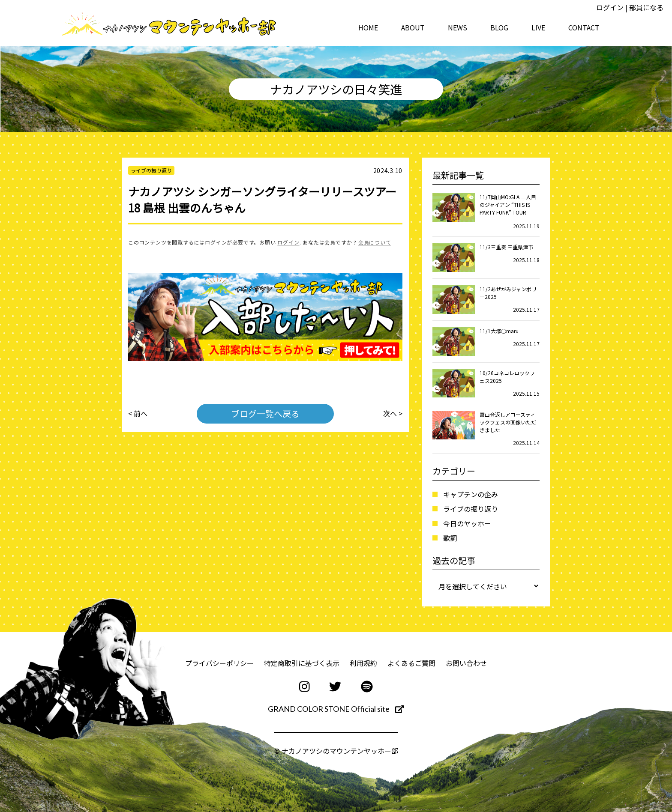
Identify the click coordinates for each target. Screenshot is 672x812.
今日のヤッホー (467, 523)
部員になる (646, 7)
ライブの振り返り (471, 509)
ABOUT (413, 27)
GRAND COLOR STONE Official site (336, 709)
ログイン (610, 7)
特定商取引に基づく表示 (302, 663)
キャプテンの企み (471, 494)
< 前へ (138, 414)
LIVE (538, 27)
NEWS (457, 27)
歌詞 (450, 538)
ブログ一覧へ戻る (265, 413)
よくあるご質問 (411, 663)
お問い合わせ (466, 663)
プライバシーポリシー (219, 663)
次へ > (393, 414)
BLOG (499, 27)
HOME (368, 27)
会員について (375, 242)
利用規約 (363, 663)
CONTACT (584, 27)
